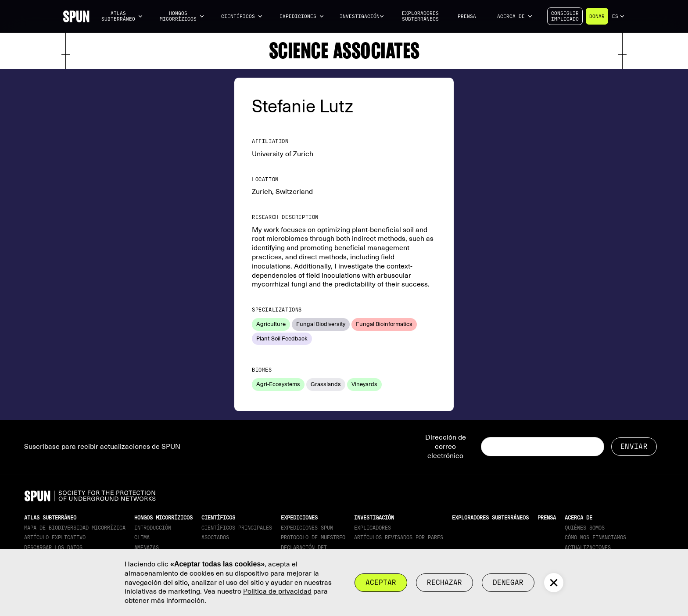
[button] (122, 16)
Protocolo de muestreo (313, 537)
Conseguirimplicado (565, 16)
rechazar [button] (444, 582)
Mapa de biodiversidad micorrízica (75, 528)
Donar (597, 16)
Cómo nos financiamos (595, 537)
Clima (142, 537)
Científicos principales (237, 528)
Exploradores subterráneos (420, 16)
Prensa (467, 16)
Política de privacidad (277, 591)
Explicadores (373, 528)
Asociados (215, 537)
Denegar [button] (508, 582)
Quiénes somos (585, 528)
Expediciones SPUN (307, 528)
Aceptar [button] (381, 582)
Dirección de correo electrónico (446, 447)
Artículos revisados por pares (399, 537)
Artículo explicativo (55, 537)
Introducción (153, 528)
